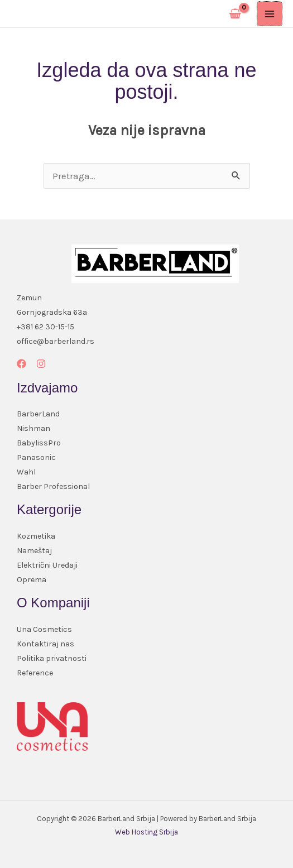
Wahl (26, 472)
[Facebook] (21, 364)
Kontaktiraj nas (45, 644)
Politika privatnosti (52, 658)
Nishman (33, 428)
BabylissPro (39, 443)
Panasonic (36, 457)
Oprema (32, 580)
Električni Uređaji (47, 565)
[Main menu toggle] (270, 14)
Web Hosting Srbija (146, 832)
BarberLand (38, 414)
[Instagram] (41, 364)
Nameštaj (34, 551)
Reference (35, 673)
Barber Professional (53, 486)
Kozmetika (36, 536)
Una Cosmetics (44, 629)
